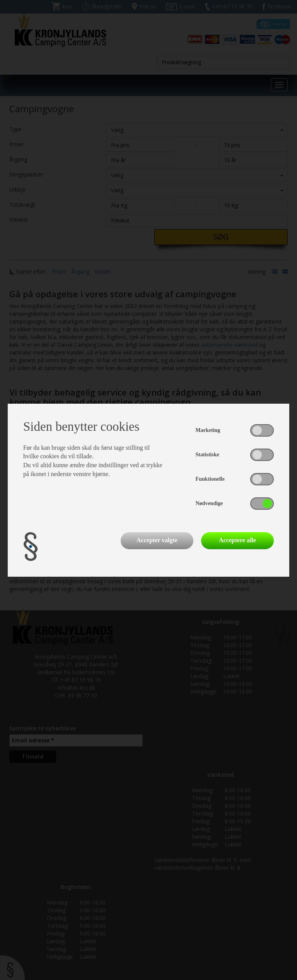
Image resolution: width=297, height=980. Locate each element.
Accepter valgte (157, 540)
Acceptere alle (237, 540)
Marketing (208, 430)
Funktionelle (210, 479)
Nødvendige (209, 503)
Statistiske (207, 455)
